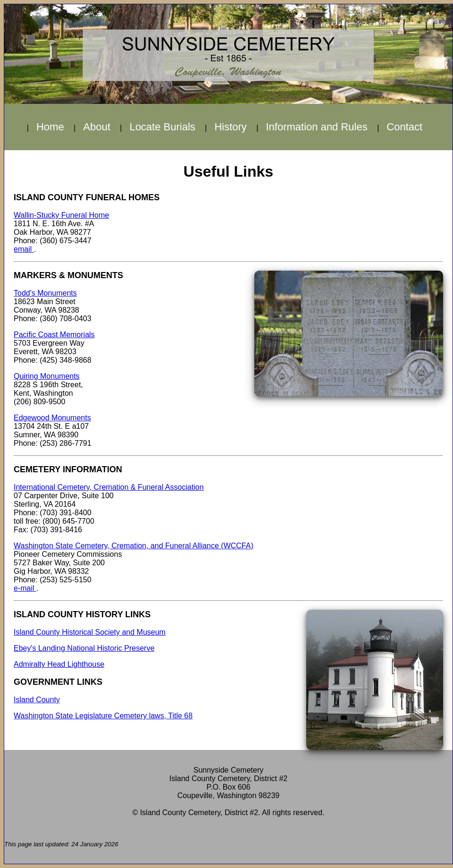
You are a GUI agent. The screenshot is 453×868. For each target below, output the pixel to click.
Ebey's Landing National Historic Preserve (84, 648)
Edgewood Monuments (52, 418)
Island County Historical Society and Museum (90, 632)
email (24, 249)
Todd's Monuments (45, 293)
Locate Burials (162, 127)
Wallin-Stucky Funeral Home (61, 215)
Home (50, 127)
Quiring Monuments (47, 376)
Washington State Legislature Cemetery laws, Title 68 (103, 716)
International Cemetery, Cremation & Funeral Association (109, 487)
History (230, 127)
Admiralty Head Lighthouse (59, 664)
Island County (37, 700)
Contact (404, 127)
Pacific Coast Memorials (54, 335)
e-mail (25, 588)
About (97, 127)
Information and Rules (316, 127)
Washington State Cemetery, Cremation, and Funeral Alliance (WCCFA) (134, 546)
